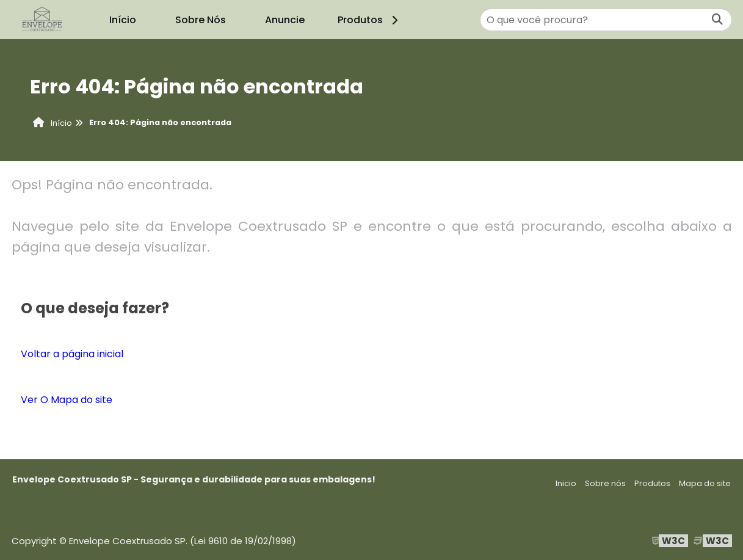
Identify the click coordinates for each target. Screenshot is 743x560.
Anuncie (285, 20)
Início (123, 20)
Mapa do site (705, 483)
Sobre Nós (201, 20)
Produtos (370, 20)
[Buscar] (717, 20)
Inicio (566, 483)
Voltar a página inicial (72, 354)
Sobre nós (605, 483)
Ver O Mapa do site (67, 400)
